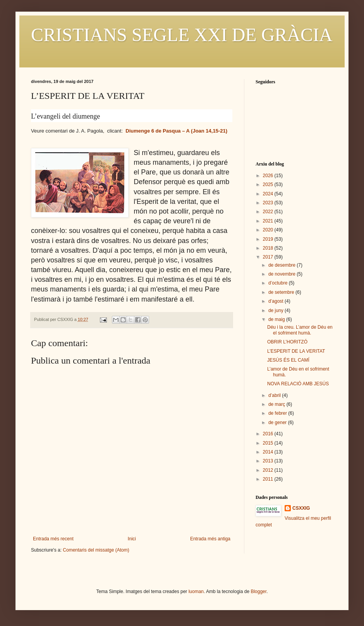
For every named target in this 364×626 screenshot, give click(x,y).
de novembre (282, 274)
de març (277, 404)
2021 (269, 221)
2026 (269, 176)
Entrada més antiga (210, 539)
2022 (269, 212)
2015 (269, 443)
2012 (269, 470)
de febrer (278, 413)
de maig (277, 319)
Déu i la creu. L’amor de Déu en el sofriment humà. (300, 330)
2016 (269, 434)
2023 (269, 203)
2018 (269, 248)
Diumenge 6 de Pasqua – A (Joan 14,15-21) (176, 131)
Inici (132, 539)
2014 (269, 452)
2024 (269, 194)
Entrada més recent (53, 539)
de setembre (282, 292)
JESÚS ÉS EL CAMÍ (288, 360)
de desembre (282, 265)
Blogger (258, 592)
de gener (278, 423)
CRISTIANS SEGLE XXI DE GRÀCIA (182, 35)
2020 (269, 230)
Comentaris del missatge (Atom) (96, 550)
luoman (196, 592)
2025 (269, 185)
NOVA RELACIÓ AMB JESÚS (298, 384)
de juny (276, 310)
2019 (269, 239)
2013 (269, 461)
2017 (269, 257)
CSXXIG (301, 508)
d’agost (276, 301)
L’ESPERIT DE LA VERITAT (296, 351)
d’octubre (279, 283)
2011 (269, 479)
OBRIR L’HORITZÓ (287, 342)
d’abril (275, 395)
